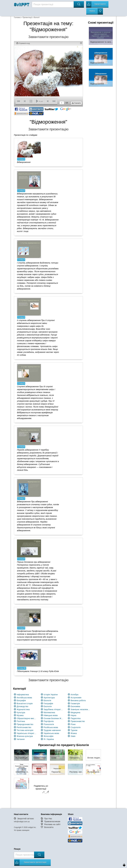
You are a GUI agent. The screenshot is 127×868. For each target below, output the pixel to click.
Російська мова (51, 727)
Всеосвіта (49, 827)
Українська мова (51, 733)
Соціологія (76, 727)
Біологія (47, 700)
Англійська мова (24, 698)
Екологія (48, 706)
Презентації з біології (31, 17)
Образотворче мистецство (27, 718)
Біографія (21, 700)
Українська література (27, 733)
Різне (73, 724)
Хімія (73, 736)
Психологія (49, 724)
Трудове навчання (52, 730)
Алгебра (75, 695)
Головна (17, 17)
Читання (21, 739)
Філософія (48, 736)
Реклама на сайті (52, 824)
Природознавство (25, 724)
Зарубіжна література (54, 709)
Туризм (74, 730)
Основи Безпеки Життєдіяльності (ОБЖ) (54, 718)
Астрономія (76, 698)
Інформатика (23, 695)
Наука (73, 715)
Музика (20, 715)
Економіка (75, 706)
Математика (49, 712)
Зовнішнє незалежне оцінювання (81, 709)
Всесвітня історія (25, 704)
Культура (21, 712)
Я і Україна (49, 739)
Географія (48, 704)
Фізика (74, 733)
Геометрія (75, 704)
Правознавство (78, 721)
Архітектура (49, 698)
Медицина (75, 712)
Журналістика (23, 709)
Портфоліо (49, 721)
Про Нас (48, 819)
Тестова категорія (25, 730)
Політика (21, 721)
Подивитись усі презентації (41, 790)
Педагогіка (76, 718)
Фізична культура (25, 736)
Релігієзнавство (24, 727)
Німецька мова (51, 715)
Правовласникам (52, 821)
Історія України (51, 695)
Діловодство (22, 706)
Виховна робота (78, 700)
